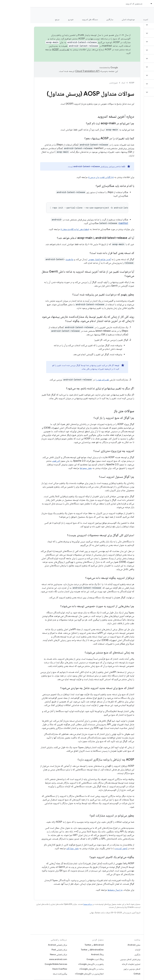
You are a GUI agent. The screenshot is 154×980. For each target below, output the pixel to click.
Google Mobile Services (25, 964)
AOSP (101, 83)
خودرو (40, 19)
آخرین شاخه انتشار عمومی (69, 259)
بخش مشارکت (42, 848)
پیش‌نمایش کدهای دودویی (100, 959)
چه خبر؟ (147, 19)
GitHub (107, 974)
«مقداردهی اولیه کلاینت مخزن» (44, 229)
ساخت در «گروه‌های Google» (61, 969)
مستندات (146, 12)
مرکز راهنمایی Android (27, 945)
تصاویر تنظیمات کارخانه (101, 964)
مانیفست (39, 259)
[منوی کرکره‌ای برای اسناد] (120, 4)
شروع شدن (83, 83)
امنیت (115, 19)
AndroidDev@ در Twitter (62, 950)
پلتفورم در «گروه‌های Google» (61, 964)
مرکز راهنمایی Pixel (29, 950)
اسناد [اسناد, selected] (126, 4)
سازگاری (79, 19)
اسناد (93, 83)
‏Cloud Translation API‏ (57, 71)
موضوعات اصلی (98, 19)
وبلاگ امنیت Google (65, 959)
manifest (93, 223)
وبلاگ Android (67, 954)
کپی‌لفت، (26, 461)
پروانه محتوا (57, 904)
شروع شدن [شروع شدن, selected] (131, 19)
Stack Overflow (29, 969)
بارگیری (107, 954)
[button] (136, 25)
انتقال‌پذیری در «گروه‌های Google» (59, 974)
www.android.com (28, 959)
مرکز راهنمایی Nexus (28, 954)
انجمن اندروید (91, 848)
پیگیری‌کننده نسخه (30, 974)
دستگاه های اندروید (60, 19)
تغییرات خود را (72, 380)
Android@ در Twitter (64, 945)
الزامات (107, 950)
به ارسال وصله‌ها (85, 890)
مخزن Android (104, 945)
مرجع (27, 19)
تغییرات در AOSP (30, 49)
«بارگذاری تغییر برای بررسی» (71, 177)
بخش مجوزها (55, 468)
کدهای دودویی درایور (102, 969)
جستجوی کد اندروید (104, 4)
